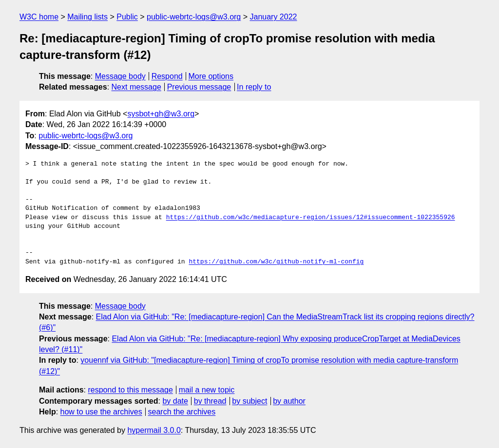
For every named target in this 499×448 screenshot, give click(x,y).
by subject (249, 401)
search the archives (182, 412)
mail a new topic (207, 390)
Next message (136, 87)
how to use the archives (101, 412)
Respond (167, 76)
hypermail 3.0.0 (154, 430)
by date (175, 401)
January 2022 (274, 17)
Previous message (199, 87)
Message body (120, 76)
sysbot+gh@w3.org (161, 114)
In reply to (254, 87)
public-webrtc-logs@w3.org (194, 17)
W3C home (39, 17)
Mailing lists (87, 17)
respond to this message (130, 390)
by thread (210, 401)
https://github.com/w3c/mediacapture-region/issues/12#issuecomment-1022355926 (311, 218)
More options (211, 76)
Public (127, 17)
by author (289, 401)
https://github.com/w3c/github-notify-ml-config (276, 262)
